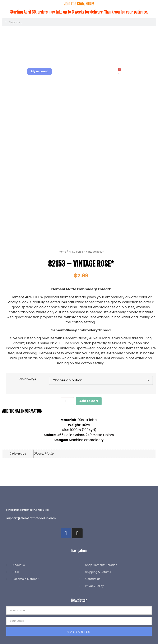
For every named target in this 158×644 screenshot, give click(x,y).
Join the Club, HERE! (79, 4)
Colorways (28, 379)
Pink (71, 252)
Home (62, 252)
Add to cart (89, 401)
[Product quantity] (67, 401)
